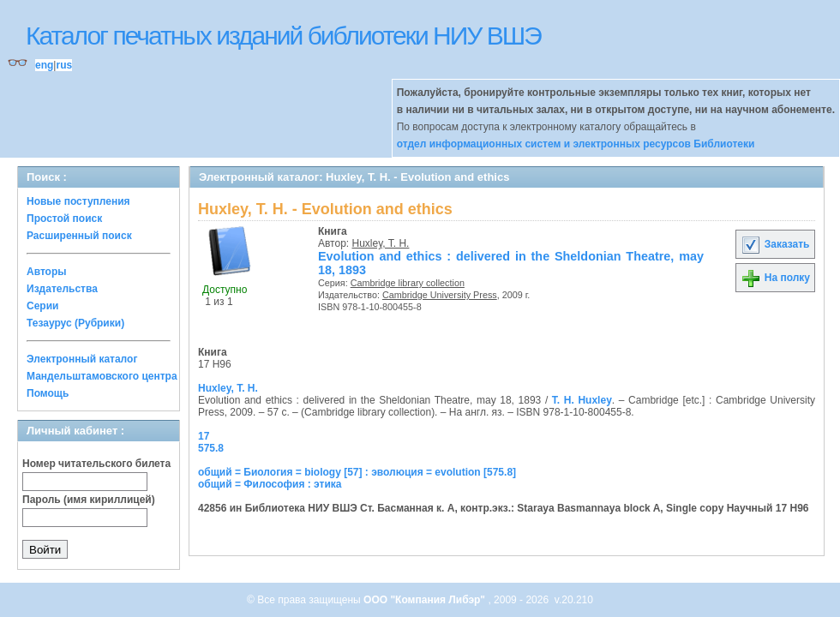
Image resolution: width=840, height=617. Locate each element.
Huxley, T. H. (381, 243)
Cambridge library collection (408, 283)
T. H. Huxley (582, 400)
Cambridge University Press (440, 295)
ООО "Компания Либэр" (426, 600)
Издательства (62, 289)
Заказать (775, 244)
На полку (775, 278)
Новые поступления (78, 201)
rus (64, 65)
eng (44, 65)
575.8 (211, 448)
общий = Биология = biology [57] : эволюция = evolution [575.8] (357, 472)
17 (204, 436)
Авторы (47, 272)
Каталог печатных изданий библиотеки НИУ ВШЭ (283, 36)
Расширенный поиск (79, 236)
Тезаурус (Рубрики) (75, 323)
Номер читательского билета (96, 464)
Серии (42, 306)
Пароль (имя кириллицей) (89, 500)
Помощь (48, 393)
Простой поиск (64, 219)
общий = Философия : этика (270, 484)
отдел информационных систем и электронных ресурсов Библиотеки (576, 144)
